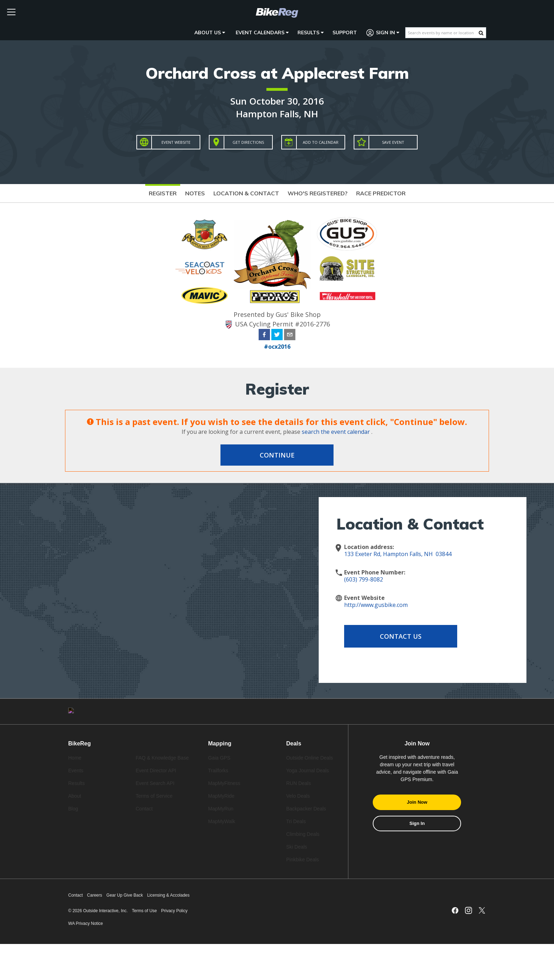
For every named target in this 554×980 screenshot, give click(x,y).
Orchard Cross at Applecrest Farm (277, 73)
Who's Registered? (318, 193)
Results (311, 33)
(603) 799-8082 (364, 579)
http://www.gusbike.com (376, 605)
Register (163, 193)
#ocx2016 (277, 347)
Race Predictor (381, 193)
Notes (195, 193)
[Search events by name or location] (442, 33)
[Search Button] (481, 33)
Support (345, 33)
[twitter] (277, 336)
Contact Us (401, 636)
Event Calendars (262, 33)
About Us (210, 33)
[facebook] (264, 336)
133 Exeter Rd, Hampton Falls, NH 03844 (398, 554)
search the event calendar (336, 432)
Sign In (383, 33)
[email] (290, 336)
